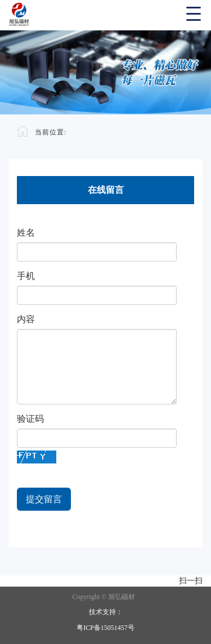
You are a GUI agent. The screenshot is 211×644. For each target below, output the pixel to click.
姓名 (26, 233)
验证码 (30, 419)
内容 (26, 319)
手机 (26, 276)
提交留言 (44, 499)
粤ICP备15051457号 (105, 628)
